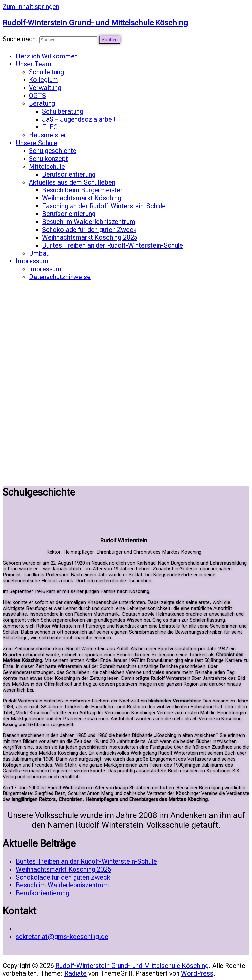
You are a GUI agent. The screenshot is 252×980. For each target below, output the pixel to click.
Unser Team (33, 64)
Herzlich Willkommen (47, 56)
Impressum (32, 261)
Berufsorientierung (69, 174)
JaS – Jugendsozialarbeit (79, 119)
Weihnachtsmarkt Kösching (82, 198)
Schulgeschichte (53, 151)
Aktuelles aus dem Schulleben (72, 182)
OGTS (37, 96)
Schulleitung (46, 72)
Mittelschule (47, 167)
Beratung (42, 103)
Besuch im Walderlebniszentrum (89, 222)
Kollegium (43, 80)
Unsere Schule (37, 143)
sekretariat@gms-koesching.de (62, 937)
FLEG (50, 127)
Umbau (39, 253)
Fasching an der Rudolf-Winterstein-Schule (104, 206)
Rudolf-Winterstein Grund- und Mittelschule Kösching (95, 23)
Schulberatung (63, 111)
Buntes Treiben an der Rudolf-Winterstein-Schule (113, 245)
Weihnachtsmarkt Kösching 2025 (90, 237)
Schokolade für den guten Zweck (89, 230)
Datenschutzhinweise (60, 277)
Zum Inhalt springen (31, 7)
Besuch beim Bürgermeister (82, 190)
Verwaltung (45, 88)
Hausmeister (48, 135)
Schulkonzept (48, 159)
